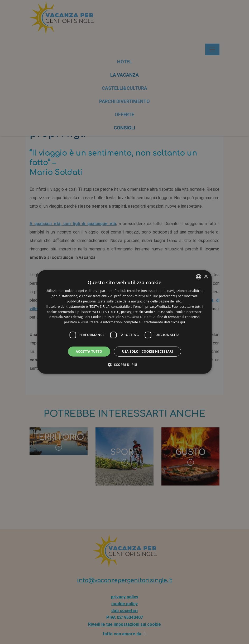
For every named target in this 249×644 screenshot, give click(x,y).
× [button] (206, 276)
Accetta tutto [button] (89, 351)
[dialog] (125, 322)
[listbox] (198, 277)
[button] (125, 365)
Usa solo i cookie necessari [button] (147, 351)
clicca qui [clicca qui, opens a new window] (178, 322)
